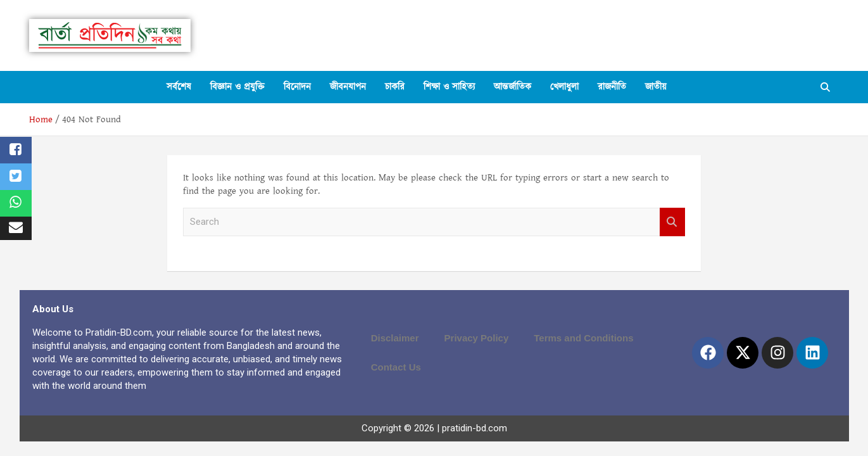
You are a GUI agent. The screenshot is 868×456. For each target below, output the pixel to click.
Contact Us (396, 367)
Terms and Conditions (583, 338)
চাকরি (395, 87)
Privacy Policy (477, 338)
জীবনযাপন (348, 87)
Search (672, 222)
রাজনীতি (612, 87)
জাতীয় (656, 87)
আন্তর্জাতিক (513, 87)
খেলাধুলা (564, 87)
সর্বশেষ (179, 87)
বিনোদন (297, 87)
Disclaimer (395, 338)
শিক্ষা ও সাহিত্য (449, 87)
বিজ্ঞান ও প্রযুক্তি (237, 87)
